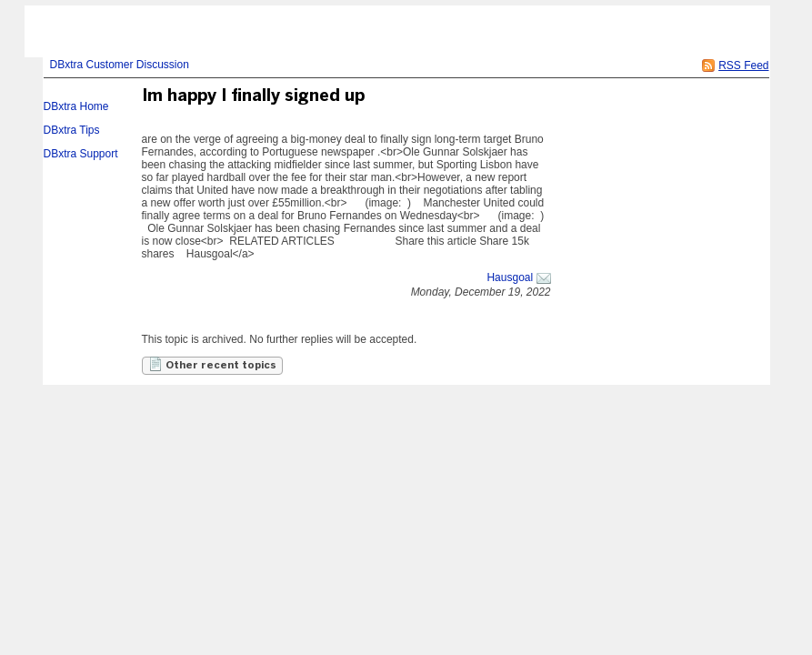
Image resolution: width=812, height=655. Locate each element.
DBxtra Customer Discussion (120, 65)
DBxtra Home (76, 106)
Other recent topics (212, 364)
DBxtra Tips (72, 130)
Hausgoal (510, 277)
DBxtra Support (81, 154)
